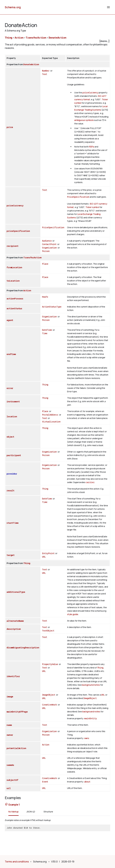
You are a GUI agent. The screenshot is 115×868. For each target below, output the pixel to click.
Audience (47, 241)
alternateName (15, 621)
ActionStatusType (52, 307)
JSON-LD (31, 812)
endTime (11, 354)
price (10, 127)
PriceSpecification (78, 197)
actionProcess (15, 299)
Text (44, 74)
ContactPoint (49, 244)
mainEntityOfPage (17, 712)
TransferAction (36, 38)
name (9, 725)
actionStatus (14, 308)
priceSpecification (18, 231)
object (10, 437)
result (10, 490)
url (9, 788)
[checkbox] (57, 41)
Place (45, 264)
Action (19, 38)
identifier (13, 676)
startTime (13, 523)
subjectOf (12, 780)
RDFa (92, 147)
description (14, 629)
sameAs (10, 765)
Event (45, 782)
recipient (13, 246)
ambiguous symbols (84, 120)
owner (10, 735)
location (12, 416)
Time (45, 333)
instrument (13, 401)
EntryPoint (48, 553)
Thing (9, 38)
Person (46, 251)
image (10, 697)
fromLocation (14, 267)
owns (87, 738)
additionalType (16, 592)
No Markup (13, 812)
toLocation (13, 281)
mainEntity (90, 718)
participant (14, 455)
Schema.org (13, 7)
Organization (49, 248)
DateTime (47, 330)
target (11, 555)
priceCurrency (90, 93)
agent (10, 320)
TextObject (48, 631)
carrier (90, 482)
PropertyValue (50, 664)
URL (44, 557)
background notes (91, 685)
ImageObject (49, 695)
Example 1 (14, 805)
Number (46, 71)
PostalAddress (50, 415)
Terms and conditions (17, 862)
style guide (73, 614)
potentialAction (16, 748)
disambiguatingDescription (23, 648)
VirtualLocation (51, 422)
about (87, 782)
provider (12, 474)
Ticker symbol (92, 207)
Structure (48, 812)
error (10, 388)
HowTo (45, 297)
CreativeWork (49, 705)
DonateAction (57, 38)
